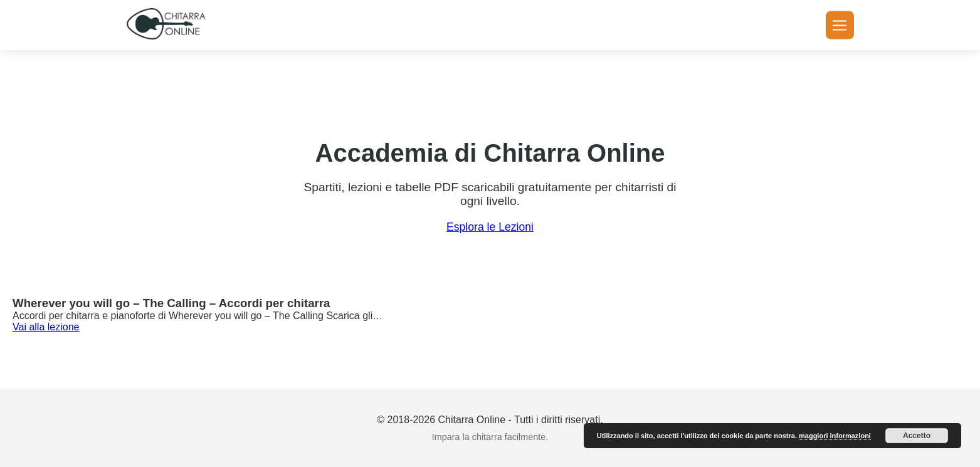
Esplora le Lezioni (490, 227)
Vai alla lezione (46, 327)
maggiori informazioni (835, 436)
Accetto (917, 436)
